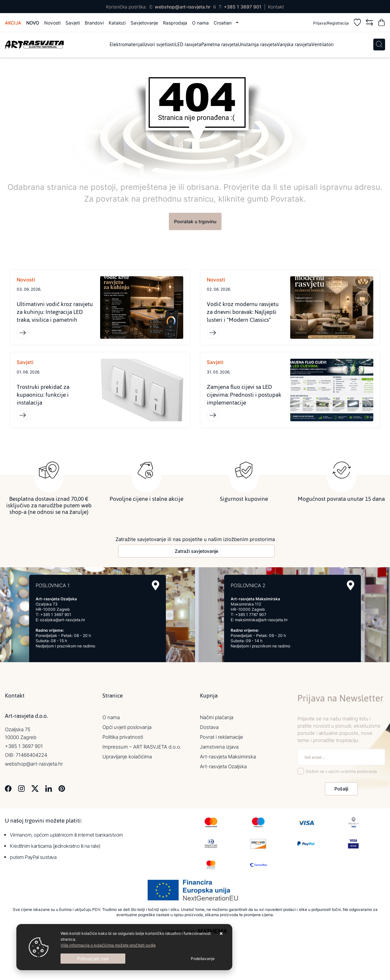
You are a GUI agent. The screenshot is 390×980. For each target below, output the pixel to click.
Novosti (52, 23)
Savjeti (73, 23)
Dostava (209, 727)
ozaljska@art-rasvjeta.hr (62, 620)
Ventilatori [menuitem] (323, 45)
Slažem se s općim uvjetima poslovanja (341, 771)
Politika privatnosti (123, 737)
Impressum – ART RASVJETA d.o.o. (142, 747)
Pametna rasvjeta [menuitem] (220, 45)
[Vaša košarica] (381, 23)
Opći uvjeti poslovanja (127, 727)
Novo (33, 23)
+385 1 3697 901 (243, 7)
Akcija (13, 23)
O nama (200, 23)
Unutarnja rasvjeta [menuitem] (257, 45)
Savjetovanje (144, 23)
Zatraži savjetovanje (196, 551)
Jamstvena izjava (219, 747)
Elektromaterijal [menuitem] (127, 45)
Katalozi (117, 23)
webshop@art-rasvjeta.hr (183, 7)
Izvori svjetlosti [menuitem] (159, 45)
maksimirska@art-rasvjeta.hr (261, 620)
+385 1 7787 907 (251, 615)
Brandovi (94, 23)
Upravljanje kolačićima (127, 757)
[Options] (203, 959)
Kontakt (276, 7)
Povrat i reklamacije (222, 737)
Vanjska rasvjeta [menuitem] (294, 45)
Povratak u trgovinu (195, 221)
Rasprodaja (175, 23)
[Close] (93, 959)
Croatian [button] (223, 23)
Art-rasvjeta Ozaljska (223, 766)
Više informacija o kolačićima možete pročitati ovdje (108, 945)
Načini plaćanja (217, 717)
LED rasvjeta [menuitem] (188, 45)
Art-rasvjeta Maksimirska (228, 757)
